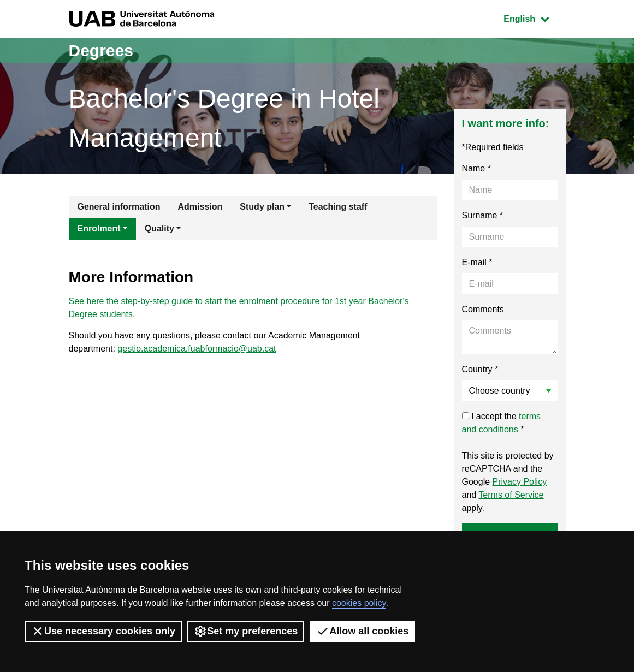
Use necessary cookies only (103, 631)
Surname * (483, 215)
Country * (480, 369)
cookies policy (359, 603)
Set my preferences (246, 631)
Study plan (262, 207)
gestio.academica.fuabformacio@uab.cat (197, 349)
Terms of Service (511, 495)
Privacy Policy (520, 482)
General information (119, 207)
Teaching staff (338, 207)
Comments (483, 309)
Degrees (101, 50)
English (534, 18)
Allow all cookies (362, 631)
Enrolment (99, 228)
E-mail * (477, 262)
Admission (200, 207)
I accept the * (502, 423)
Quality (159, 228)
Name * (476, 168)
